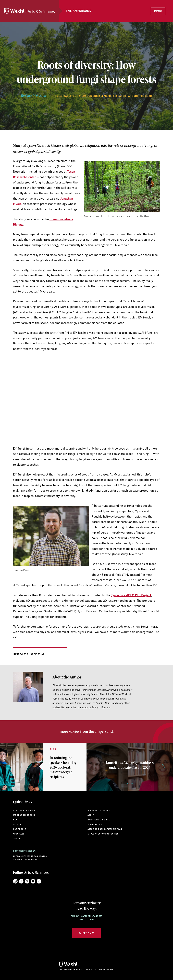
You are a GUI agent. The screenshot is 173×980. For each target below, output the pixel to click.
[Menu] (158, 11)
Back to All (38, 654)
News (16, 820)
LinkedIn (39, 881)
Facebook (21, 881)
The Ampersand (79, 11)
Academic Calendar (99, 811)
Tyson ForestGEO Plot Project (131, 595)
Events (17, 825)
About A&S (19, 834)
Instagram (15, 881)
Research (120, 96)
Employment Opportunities (103, 834)
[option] (43, 767)
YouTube (33, 881)
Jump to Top (21, 654)
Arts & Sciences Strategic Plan (105, 829)
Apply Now (86, 933)
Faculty (69, 96)
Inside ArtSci (95, 825)
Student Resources (24, 815)
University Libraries (99, 820)
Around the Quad (140, 96)
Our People (20, 829)
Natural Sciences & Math (94, 96)
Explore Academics (24, 811)
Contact (18, 839)
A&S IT (91, 815)
